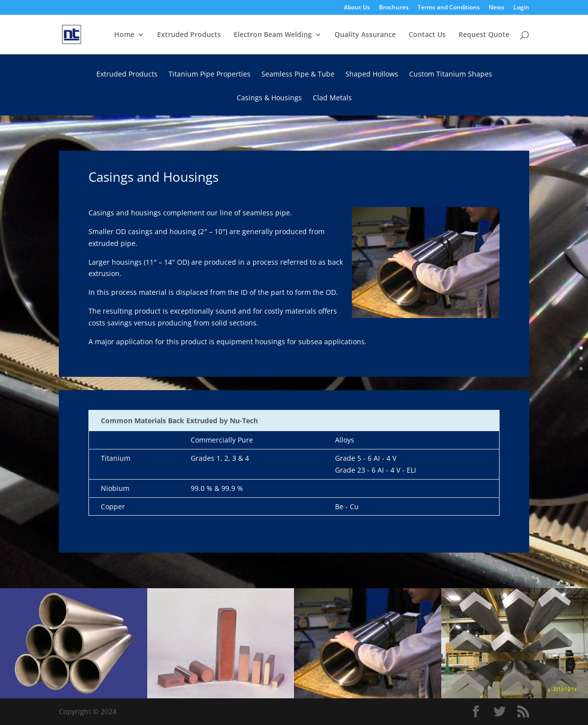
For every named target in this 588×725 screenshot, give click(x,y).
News (497, 8)
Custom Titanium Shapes (451, 75)
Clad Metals (332, 98)
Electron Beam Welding (273, 35)
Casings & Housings (269, 98)
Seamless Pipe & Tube (298, 75)
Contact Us (427, 35)
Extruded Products (189, 35)
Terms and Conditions (449, 8)
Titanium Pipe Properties (210, 75)
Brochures (394, 8)
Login (521, 8)
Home (124, 35)
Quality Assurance (365, 35)
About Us (357, 8)
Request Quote (484, 35)
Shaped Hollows (372, 75)
